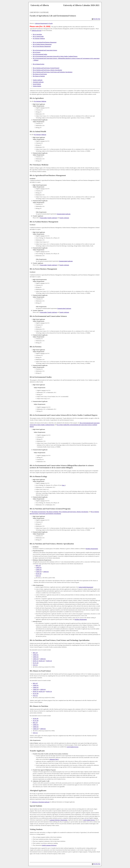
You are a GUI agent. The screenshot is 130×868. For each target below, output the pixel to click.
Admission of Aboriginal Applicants (41, 802)
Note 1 (64, 485)
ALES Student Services (73, 747)
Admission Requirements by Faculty (44, 23)
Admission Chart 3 (54, 759)
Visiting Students (37, 86)
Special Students (37, 84)
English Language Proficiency (49, 845)
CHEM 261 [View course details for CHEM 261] (46, 572)
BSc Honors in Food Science (40, 74)
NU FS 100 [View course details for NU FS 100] (36, 663)
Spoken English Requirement (86, 587)
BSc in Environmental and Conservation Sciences (45, 50)
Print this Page (96, 19)
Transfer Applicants (38, 80)
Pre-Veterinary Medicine (39, 38)
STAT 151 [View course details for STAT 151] (38, 576)
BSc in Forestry (37, 52)
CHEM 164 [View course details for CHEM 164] (39, 572)
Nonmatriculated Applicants (64, 214)
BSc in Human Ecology (39, 64)
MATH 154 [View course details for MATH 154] (49, 661)
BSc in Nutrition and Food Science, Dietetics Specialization (47, 70)
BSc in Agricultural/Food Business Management (45, 42)
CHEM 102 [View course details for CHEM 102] (39, 570)
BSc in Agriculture (37, 34)
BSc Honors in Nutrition (39, 76)
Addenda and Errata (36, 31)
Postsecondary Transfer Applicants (49, 218)
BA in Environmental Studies (40, 54)
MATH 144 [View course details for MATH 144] (42, 661)
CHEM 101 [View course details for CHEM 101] (39, 568)
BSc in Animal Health (38, 36)
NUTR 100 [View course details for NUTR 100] (39, 574)
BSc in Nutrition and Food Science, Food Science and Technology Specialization (53, 72)
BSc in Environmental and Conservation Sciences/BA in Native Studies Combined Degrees (55, 56)
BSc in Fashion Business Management (42, 44)
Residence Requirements (92, 549)
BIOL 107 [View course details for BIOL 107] (38, 566)
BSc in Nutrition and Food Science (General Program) (46, 68)
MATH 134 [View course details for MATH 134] (36, 661)
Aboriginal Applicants (38, 82)
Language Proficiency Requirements (59, 820)
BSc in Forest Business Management (42, 46)
